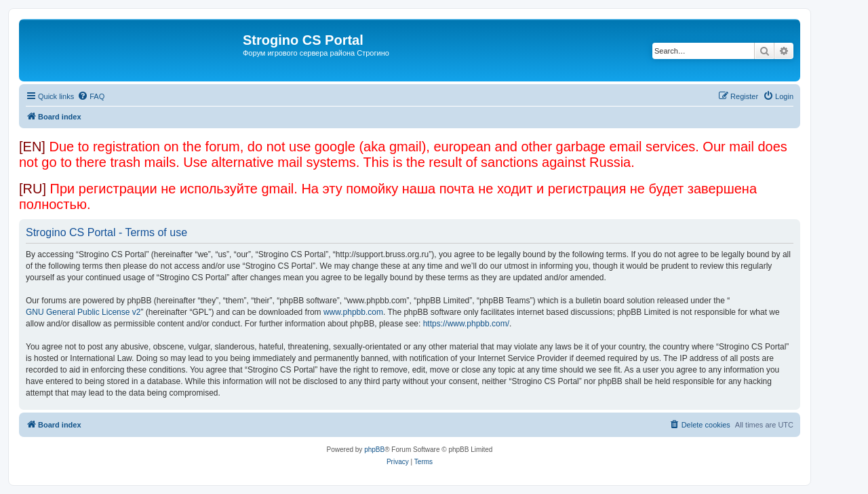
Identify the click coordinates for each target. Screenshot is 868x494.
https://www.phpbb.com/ (466, 324)
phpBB (374, 450)
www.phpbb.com (353, 312)
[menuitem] (91, 96)
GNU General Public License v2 (83, 312)
